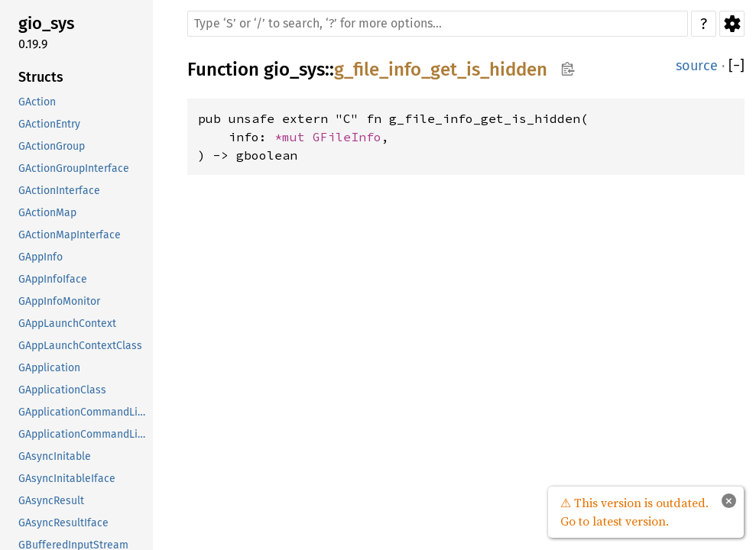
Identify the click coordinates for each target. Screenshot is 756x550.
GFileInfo (347, 137)
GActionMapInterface (70, 235)
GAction (37, 102)
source (697, 66)
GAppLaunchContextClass (80, 346)
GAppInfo (41, 257)
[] (737, 66)
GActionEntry (49, 124)
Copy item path (568, 69)
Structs (41, 77)
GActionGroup (52, 146)
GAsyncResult (51, 501)
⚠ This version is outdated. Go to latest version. (634, 512)
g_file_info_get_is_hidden (441, 70)
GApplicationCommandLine (84, 412)
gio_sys (46, 23)
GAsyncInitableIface (67, 479)
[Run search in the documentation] (438, 24)
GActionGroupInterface (74, 168)
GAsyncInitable (55, 456)
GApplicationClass (62, 390)
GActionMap (47, 213)
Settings (732, 24)
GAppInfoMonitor (59, 301)
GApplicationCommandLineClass (84, 434)
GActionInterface (59, 191)
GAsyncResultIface (63, 523)
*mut (294, 137)
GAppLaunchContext (67, 324)
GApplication (49, 368)
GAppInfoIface (53, 279)
